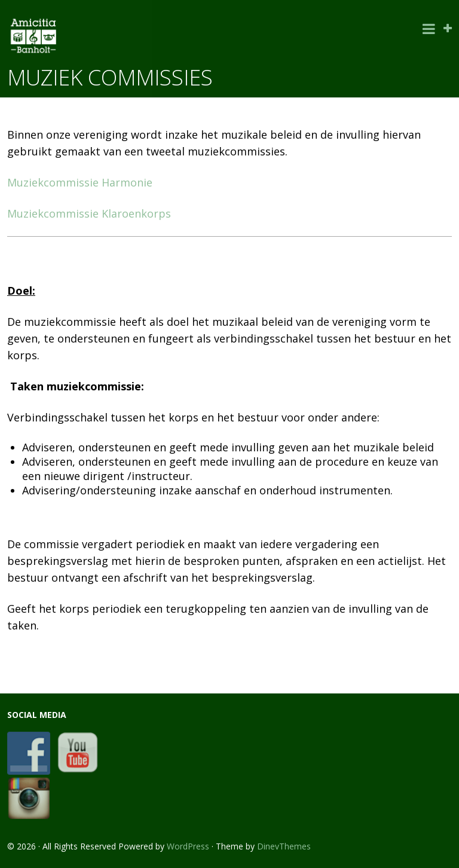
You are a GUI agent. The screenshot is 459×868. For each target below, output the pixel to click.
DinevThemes (284, 846)
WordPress (188, 846)
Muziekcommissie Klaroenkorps (89, 213)
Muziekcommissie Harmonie (80, 182)
